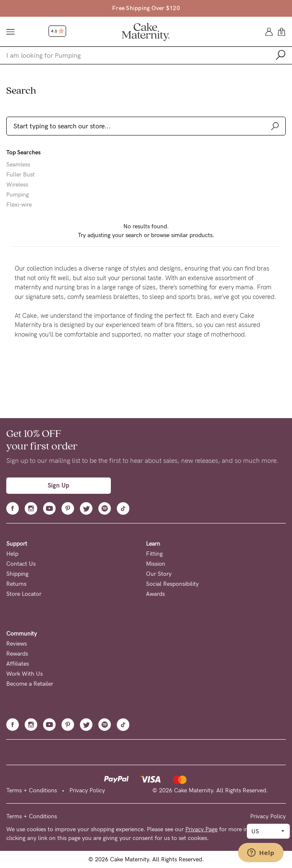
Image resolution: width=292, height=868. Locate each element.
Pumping (18, 195)
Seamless (18, 165)
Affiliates (18, 664)
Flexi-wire (19, 205)
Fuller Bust (20, 175)
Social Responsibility (172, 584)
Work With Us (24, 674)
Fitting (154, 554)
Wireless (17, 185)
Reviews (17, 644)
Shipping (17, 574)
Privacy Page (201, 829)
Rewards (17, 654)
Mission (156, 564)
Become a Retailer (30, 684)
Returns (16, 584)
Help (12, 554)
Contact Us (21, 564)
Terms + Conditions (32, 790)
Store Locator (24, 594)
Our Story (159, 574)
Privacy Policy (87, 790)
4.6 (58, 31)
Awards (155, 594)
